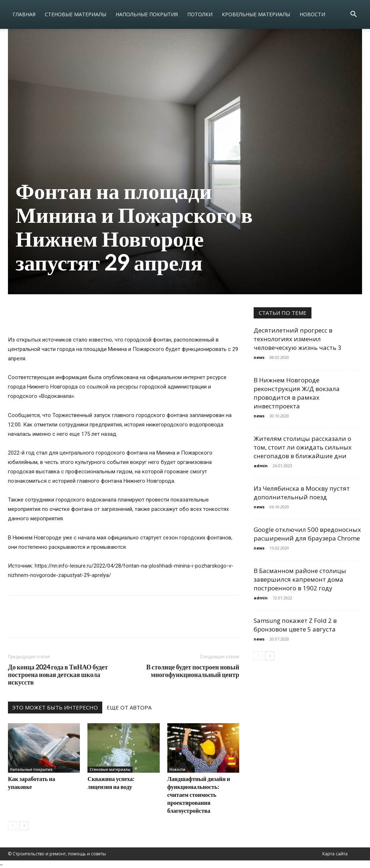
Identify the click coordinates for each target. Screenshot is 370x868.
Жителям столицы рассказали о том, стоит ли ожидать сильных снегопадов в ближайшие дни (303, 447)
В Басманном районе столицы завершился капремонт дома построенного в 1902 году (300, 579)
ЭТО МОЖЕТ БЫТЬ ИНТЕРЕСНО (55, 707)
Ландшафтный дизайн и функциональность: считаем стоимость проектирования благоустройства (199, 795)
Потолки (200, 14)
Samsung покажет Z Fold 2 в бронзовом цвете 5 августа (295, 625)
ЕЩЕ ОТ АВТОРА (129, 707)
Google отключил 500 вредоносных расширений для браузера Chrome (307, 534)
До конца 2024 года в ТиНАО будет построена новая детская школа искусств (58, 675)
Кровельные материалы (256, 14)
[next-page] (24, 826)
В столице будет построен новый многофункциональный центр (193, 671)
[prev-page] (12, 826)
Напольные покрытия (147, 14)
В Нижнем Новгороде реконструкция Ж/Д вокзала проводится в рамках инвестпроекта (297, 393)
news (259, 357)
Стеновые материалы (76, 14)
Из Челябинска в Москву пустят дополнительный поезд (302, 493)
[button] (353, 15)
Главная (24, 14)
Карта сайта (335, 854)
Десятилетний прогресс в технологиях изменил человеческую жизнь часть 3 (298, 339)
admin (261, 466)
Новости (312, 14)
